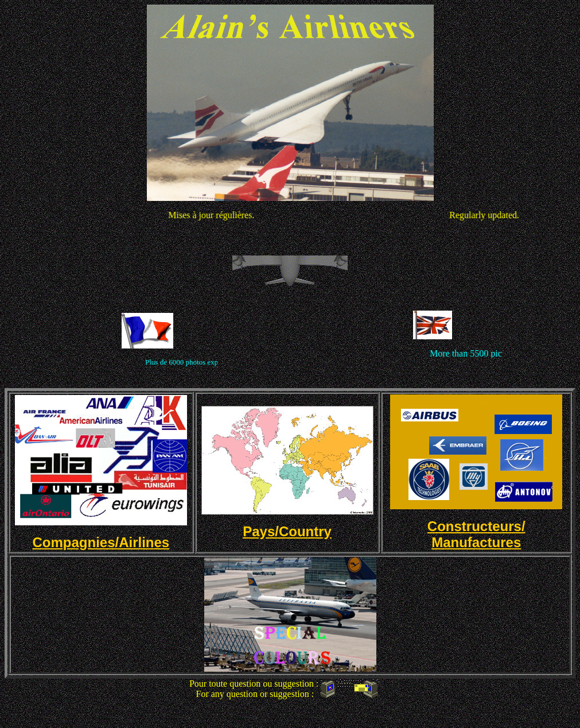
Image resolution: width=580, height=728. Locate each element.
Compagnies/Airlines (101, 542)
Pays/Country (287, 531)
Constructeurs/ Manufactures (476, 534)
